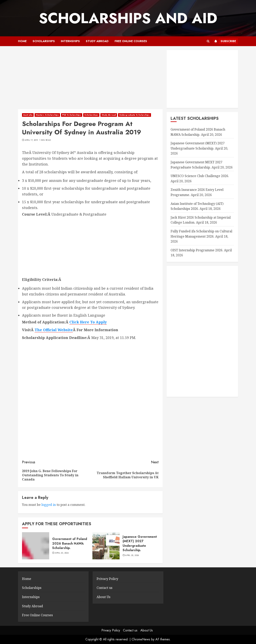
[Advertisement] (90, 80)
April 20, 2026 (62, 553)
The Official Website (54, 330)
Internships (70, 41)
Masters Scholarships (47, 115)
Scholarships (44, 41)
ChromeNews (141, 639)
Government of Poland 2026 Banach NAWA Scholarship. (70, 543)
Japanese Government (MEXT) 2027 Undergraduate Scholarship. (140, 543)
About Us (103, 597)
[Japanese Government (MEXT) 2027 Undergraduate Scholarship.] (106, 546)
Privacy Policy (107, 579)
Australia (28, 115)
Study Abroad (97, 41)
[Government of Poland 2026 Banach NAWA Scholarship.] (36, 546)
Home (22, 41)
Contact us (104, 588)
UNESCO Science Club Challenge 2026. (200, 176)
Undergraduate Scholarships (134, 115)
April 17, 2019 (31, 140)
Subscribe (224, 41)
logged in (49, 505)
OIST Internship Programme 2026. (197, 250)
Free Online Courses (131, 41)
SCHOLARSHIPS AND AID (128, 18)
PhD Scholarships (72, 115)
